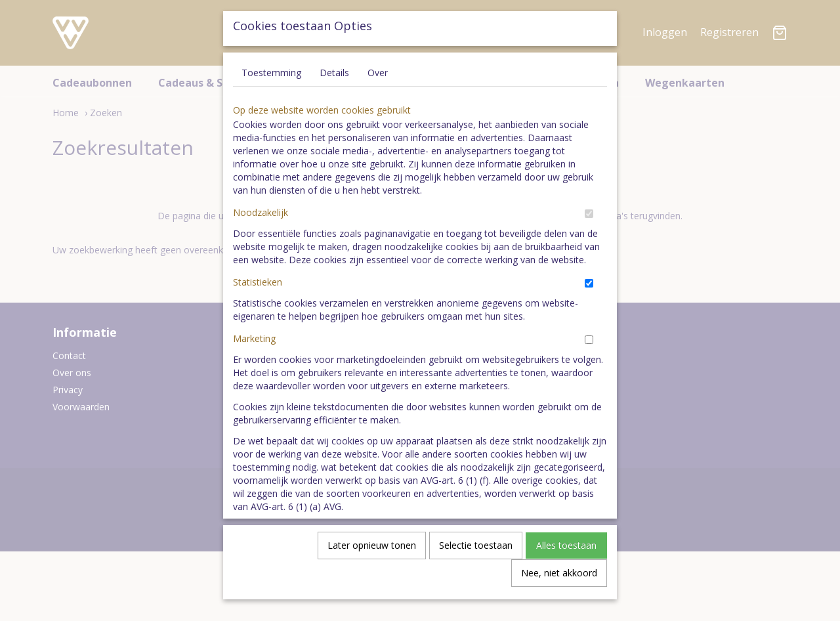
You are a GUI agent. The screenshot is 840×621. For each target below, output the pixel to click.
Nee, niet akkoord (559, 577)
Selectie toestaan (476, 549)
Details (334, 76)
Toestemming (271, 76)
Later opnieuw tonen (372, 549)
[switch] (589, 218)
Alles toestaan (566, 549)
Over (378, 76)
